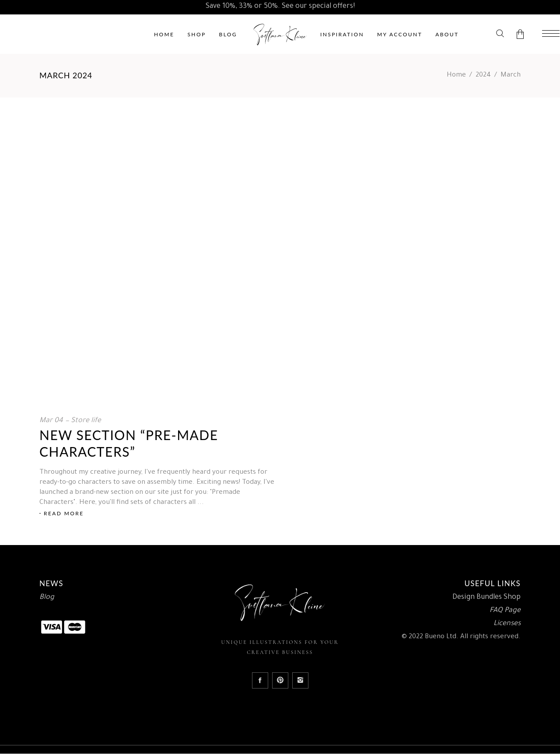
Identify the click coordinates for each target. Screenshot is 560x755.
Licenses (507, 624)
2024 (483, 75)
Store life (86, 421)
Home (456, 75)
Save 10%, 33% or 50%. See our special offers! (280, 7)
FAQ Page (505, 611)
